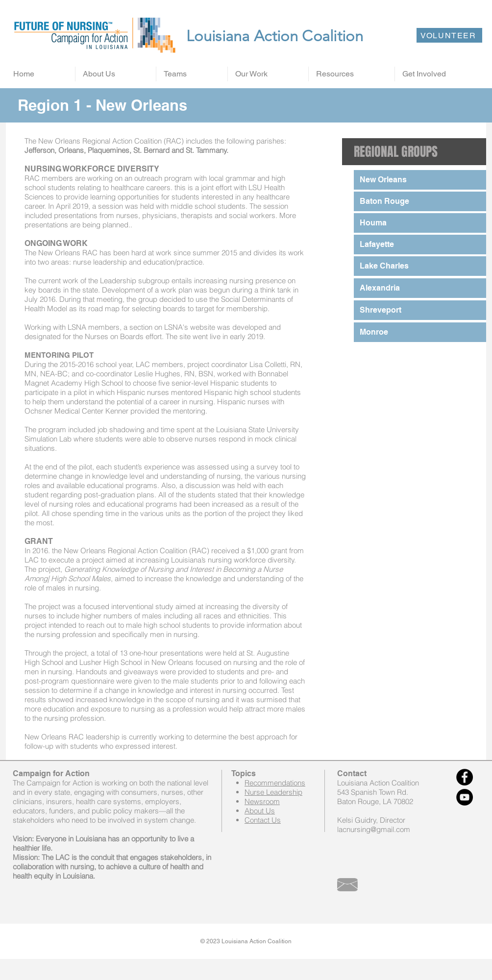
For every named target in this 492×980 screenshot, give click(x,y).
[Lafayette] (420, 245)
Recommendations (275, 783)
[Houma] (420, 223)
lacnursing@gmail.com (374, 829)
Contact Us (263, 820)
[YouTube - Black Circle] (465, 797)
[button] (116, 74)
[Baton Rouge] (420, 201)
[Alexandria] (420, 288)
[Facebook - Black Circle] (465, 777)
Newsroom (262, 801)
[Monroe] (420, 332)
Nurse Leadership (273, 792)
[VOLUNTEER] (449, 35)
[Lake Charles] (420, 266)
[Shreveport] (420, 310)
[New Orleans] (420, 180)
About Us (260, 811)
